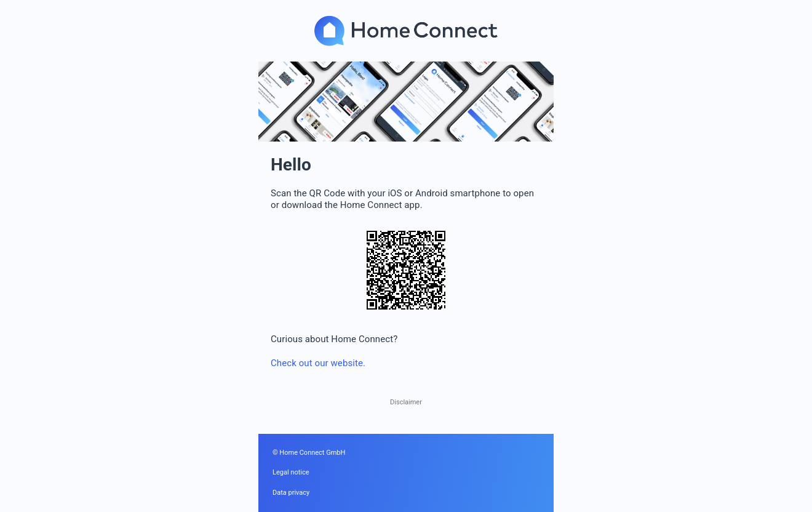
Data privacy (291, 493)
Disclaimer (406, 402)
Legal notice (291, 472)
